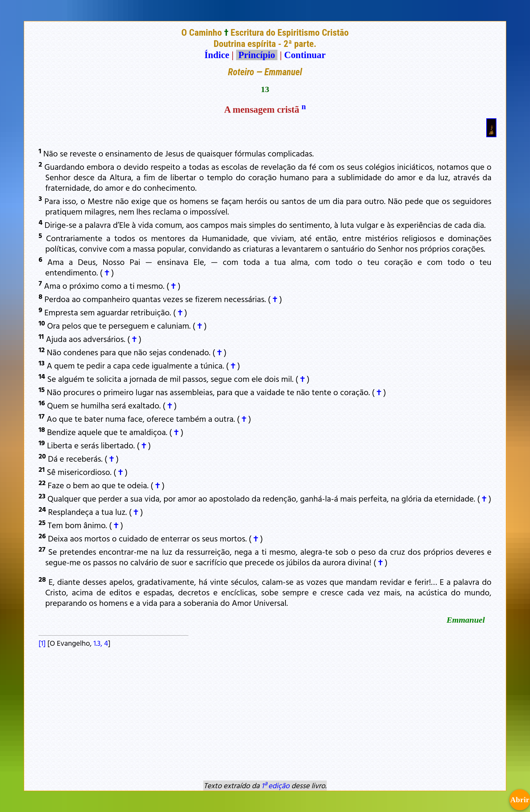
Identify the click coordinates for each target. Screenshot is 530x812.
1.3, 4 (101, 643)
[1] (42, 643)
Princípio (257, 55)
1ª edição (275, 785)
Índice (217, 55)
